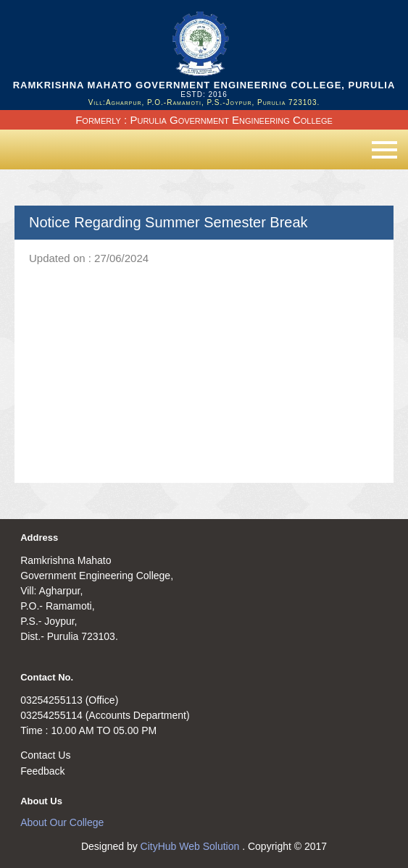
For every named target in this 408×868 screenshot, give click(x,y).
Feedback (42, 771)
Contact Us (45, 755)
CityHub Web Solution (192, 846)
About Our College (62, 822)
